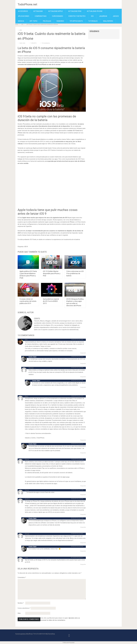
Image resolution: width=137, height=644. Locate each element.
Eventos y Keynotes (77, 16)
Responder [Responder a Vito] (83, 353)
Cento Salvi (22, 43)
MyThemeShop (50, 634)
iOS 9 (52, 56)
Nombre (21, 603)
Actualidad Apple (55, 11)
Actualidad (38, 11)
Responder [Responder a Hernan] (83, 377)
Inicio (17, 24)
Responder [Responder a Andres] (83, 514)
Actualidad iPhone (95, 11)
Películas (47, 21)
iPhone (72, 222)
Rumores (60, 21)
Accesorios (23, 11)
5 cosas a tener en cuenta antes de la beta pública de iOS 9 (28, 301)
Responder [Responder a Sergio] (83, 543)
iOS (92, 16)
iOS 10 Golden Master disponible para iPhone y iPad (52, 273)
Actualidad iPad (75, 11)
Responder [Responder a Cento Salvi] (83, 364)
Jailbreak (103, 16)
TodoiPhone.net (27, 4)
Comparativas (41, 16)
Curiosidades (57, 16)
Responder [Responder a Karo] (83, 440)
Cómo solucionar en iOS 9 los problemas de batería (75, 273)
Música (21, 21)
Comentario (22, 577)
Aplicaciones (24, 16)
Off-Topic (33, 21)
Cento (37, 319)
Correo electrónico (24, 608)
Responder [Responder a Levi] (83, 564)
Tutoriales (93, 21)
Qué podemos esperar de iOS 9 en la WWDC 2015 (51, 301)
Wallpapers (108, 21)
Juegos (116, 16)
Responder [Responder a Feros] (83, 486)
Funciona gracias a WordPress (24, 634)
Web (19, 613)
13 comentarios (46, 43)
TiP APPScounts (76, 21)
